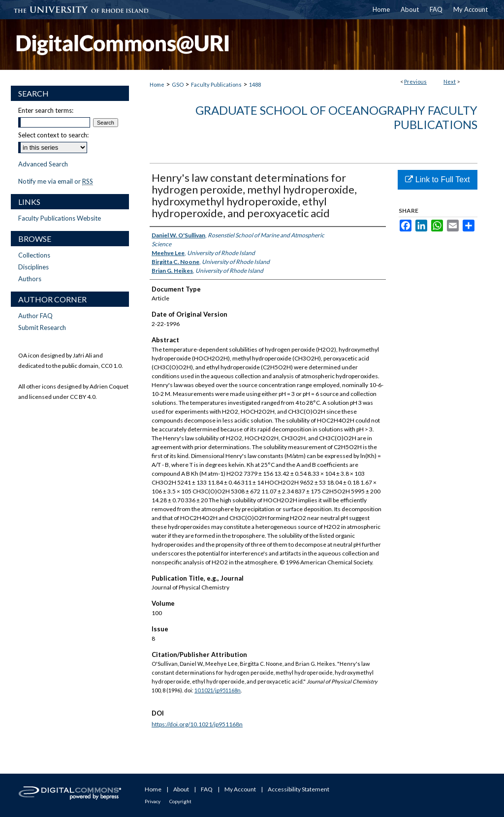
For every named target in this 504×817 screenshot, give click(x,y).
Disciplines (33, 267)
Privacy (153, 801)
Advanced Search (43, 164)
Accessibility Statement (299, 789)
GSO (178, 84)
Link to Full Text (437, 180)
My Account (240, 789)
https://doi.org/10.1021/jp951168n (197, 724)
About (181, 789)
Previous (415, 82)
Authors (30, 279)
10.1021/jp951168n (218, 690)
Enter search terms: (46, 110)
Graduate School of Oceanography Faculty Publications (336, 117)
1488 (255, 84)
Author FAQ (35, 316)
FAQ (207, 789)
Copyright (180, 801)
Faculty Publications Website (60, 218)
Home (157, 84)
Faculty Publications (216, 84)
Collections (34, 255)
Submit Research (42, 327)
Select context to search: (53, 135)
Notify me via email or (56, 181)
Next (450, 82)
